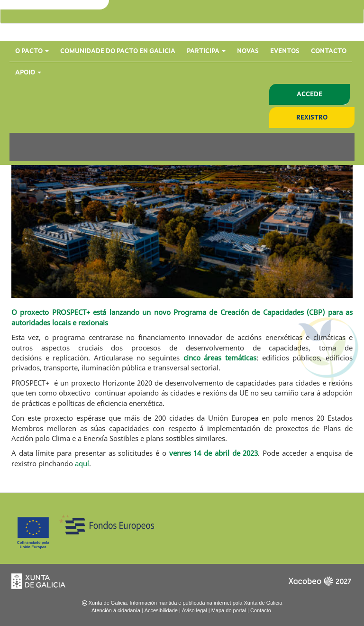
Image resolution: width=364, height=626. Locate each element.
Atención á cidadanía (116, 610)
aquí (82, 463)
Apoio (28, 73)
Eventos (285, 51)
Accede (309, 94)
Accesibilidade (161, 610)
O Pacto (32, 51)
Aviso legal (195, 610)
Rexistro (312, 118)
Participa (206, 51)
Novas (248, 51)
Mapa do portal (229, 610)
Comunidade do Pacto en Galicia (118, 51)
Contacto (329, 51)
